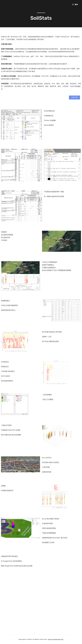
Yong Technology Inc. (56, 639)
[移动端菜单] (75, 5)
